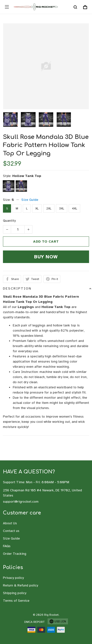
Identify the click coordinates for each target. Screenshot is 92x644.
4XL (74, 208)
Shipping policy (15, 593)
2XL (49, 208)
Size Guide (30, 200)
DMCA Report (34, 622)
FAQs (7, 546)
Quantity (9, 221)
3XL (62, 208)
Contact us (11, 531)
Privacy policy (13, 578)
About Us (10, 523)
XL (37, 208)
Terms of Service (16, 601)
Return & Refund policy (20, 585)
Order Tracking (15, 554)
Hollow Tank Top (27, 176)
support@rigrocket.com (21, 502)
